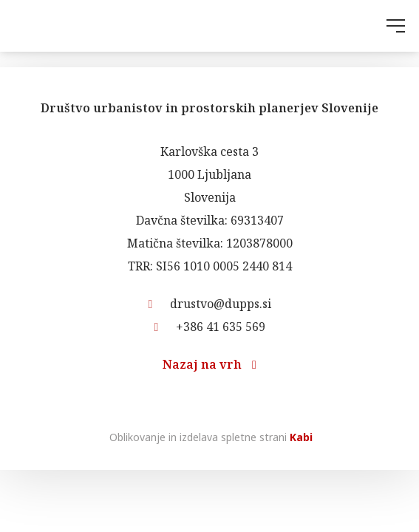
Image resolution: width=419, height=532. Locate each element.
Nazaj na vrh (209, 364)
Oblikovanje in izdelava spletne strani (209, 437)
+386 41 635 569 (210, 327)
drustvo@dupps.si (210, 304)
